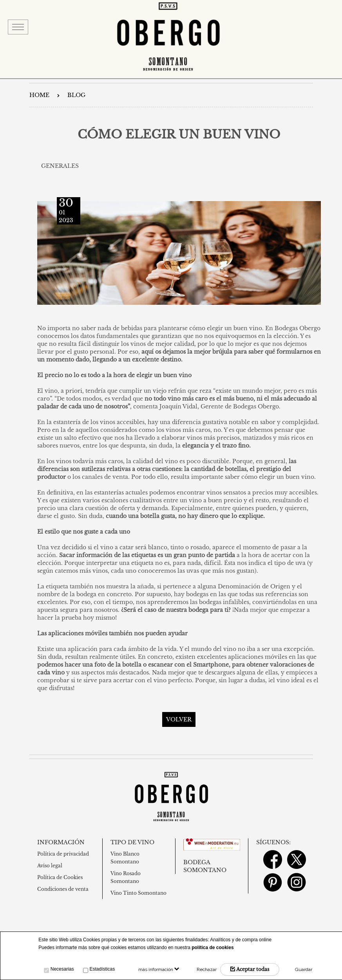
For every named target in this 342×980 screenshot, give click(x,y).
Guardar (304, 969)
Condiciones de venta (63, 889)
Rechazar (207, 969)
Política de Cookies (60, 877)
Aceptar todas (250, 969)
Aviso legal (50, 866)
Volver (179, 719)
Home (39, 95)
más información (159, 969)
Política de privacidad (63, 854)
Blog (76, 95)
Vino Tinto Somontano (138, 893)
